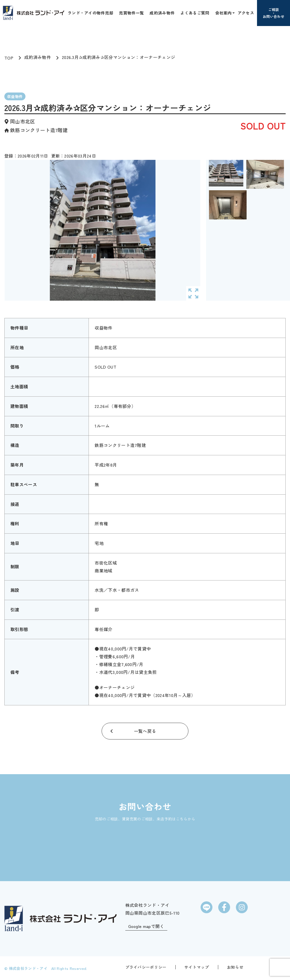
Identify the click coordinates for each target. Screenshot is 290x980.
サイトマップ (197, 967)
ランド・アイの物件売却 (91, 13)
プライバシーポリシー (146, 967)
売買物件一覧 (131, 13)
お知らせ (235, 967)
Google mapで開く (146, 926)
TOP (9, 58)
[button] (233, 13)
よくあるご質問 (195, 13)
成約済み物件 (162, 13)
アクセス (246, 13)
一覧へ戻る (145, 731)
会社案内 (224, 13)
